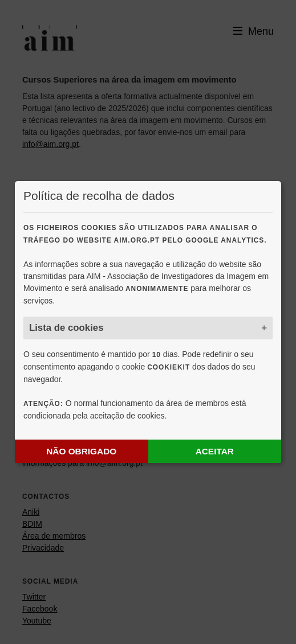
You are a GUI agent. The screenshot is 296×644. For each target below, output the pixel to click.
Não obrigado (81, 451)
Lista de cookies (66, 328)
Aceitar (215, 451)
